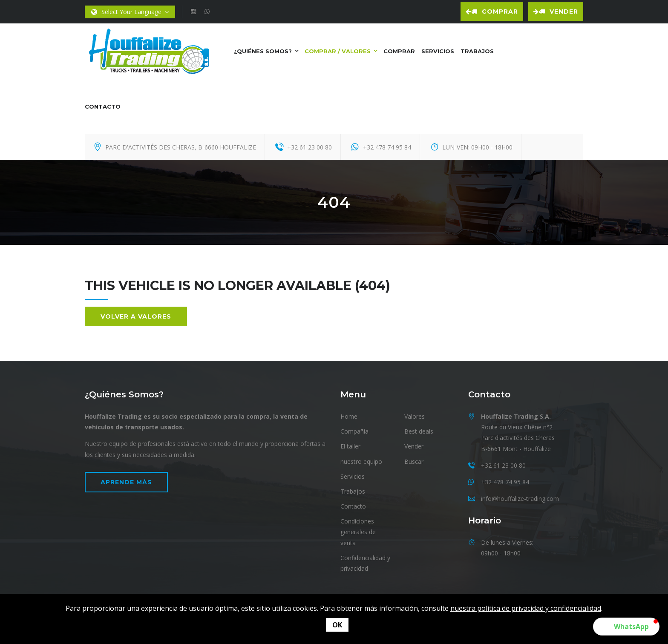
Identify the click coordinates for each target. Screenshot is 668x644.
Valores (415, 416)
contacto (103, 106)
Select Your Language (130, 12)
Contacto (353, 506)
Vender (556, 11)
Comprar (492, 11)
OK (337, 625)
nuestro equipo (361, 461)
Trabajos (477, 51)
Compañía (354, 431)
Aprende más (126, 482)
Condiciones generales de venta (358, 532)
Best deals (419, 431)
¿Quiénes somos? (263, 51)
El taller (350, 446)
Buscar (414, 461)
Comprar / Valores (338, 51)
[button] (626, 627)
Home (349, 416)
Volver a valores (136, 316)
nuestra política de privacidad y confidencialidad (526, 608)
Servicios (438, 51)
